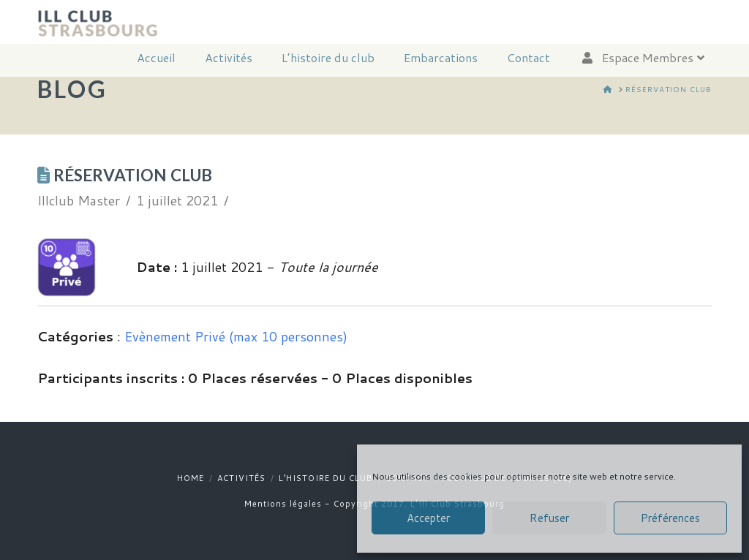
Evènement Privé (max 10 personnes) (236, 336)
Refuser (549, 518)
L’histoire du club (326, 478)
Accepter (428, 518)
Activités (241, 478)
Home (191, 478)
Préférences (670, 518)
